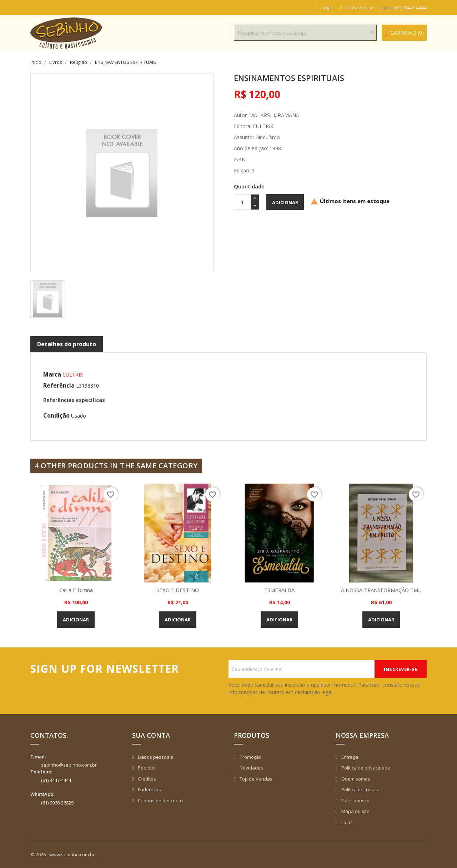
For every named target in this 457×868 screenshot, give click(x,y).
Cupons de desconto (160, 801)
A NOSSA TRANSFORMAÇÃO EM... (381, 590)
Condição (56, 415)
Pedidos (146, 768)
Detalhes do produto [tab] (67, 344)
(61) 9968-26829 (57, 803)
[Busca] (305, 33)
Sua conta (151, 735)
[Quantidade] (242, 202)
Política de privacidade (365, 768)
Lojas (346, 822)
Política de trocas (359, 789)
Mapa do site (355, 811)
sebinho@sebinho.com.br (69, 765)
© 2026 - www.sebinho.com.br (62, 854)
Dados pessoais (155, 757)
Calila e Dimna (76, 590)
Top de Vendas (255, 779)
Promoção (250, 757)
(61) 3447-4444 (410, 7)
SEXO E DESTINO (178, 590)
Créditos (146, 779)
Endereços (149, 789)
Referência (59, 385)
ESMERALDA (280, 590)
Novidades (251, 768)
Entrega (349, 757)
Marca (52, 374)
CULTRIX (73, 375)
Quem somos (355, 779)
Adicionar (285, 202)
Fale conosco (355, 801)
